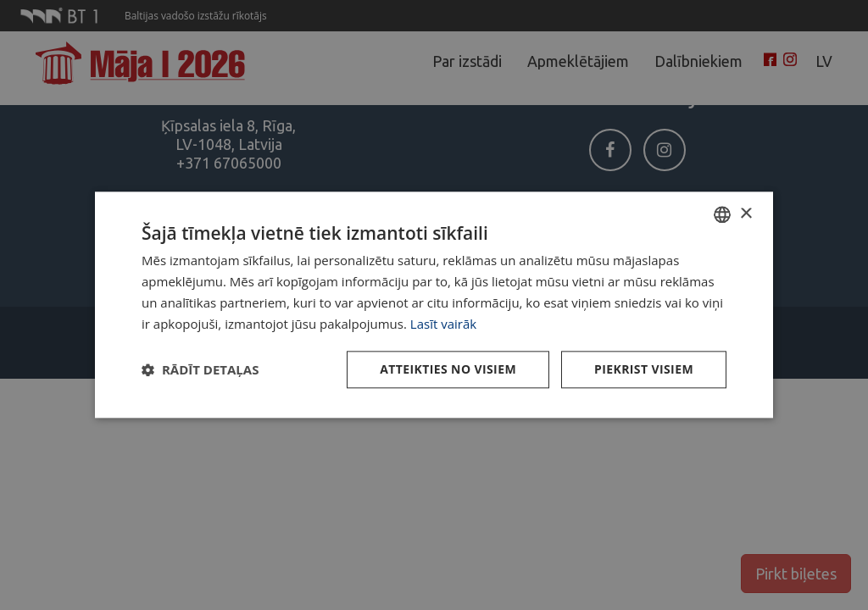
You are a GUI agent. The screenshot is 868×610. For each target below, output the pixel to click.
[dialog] (434, 305)
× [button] (746, 214)
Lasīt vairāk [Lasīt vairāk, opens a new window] (443, 324)
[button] (200, 370)
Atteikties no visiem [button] (448, 370)
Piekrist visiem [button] (644, 370)
